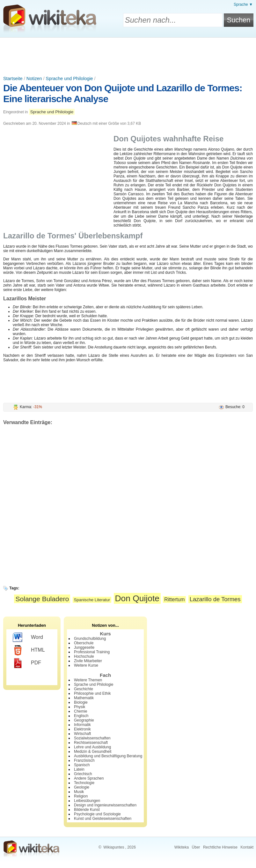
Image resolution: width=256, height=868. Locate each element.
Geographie (84, 720)
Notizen (34, 79)
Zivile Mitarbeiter (88, 661)
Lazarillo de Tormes (215, 599)
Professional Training (92, 652)
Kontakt (247, 847)
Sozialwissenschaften (92, 738)
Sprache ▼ (243, 4)
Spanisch (82, 765)
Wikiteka (182, 847)
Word (28, 638)
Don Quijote (137, 598)
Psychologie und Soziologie (97, 814)
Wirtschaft (82, 734)
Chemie (80, 711)
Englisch (81, 716)
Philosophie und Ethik (92, 693)
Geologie (82, 787)
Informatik (82, 725)
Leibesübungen (87, 801)
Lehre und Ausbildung (92, 747)
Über (196, 847)
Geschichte (84, 689)
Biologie (81, 702)
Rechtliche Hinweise (220, 847)
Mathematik (84, 698)
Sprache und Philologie (69, 79)
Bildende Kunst (87, 810)
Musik (79, 792)
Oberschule (84, 643)
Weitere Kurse (86, 665)
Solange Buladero (42, 599)
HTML (29, 650)
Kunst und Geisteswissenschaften (103, 819)
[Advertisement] (128, 55)
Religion (81, 796)
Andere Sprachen (89, 778)
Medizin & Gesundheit (93, 752)
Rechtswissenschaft (91, 743)
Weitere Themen (88, 680)
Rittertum (174, 599)
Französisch (84, 760)
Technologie (84, 783)
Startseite (13, 79)
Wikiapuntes (114, 847)
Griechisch (83, 774)
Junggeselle (84, 647)
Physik (80, 707)
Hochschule (84, 656)
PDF (27, 663)
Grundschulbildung (90, 639)
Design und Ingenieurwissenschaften (105, 805)
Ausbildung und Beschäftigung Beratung (108, 756)
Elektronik (82, 729)
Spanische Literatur (92, 600)
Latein (79, 769)
